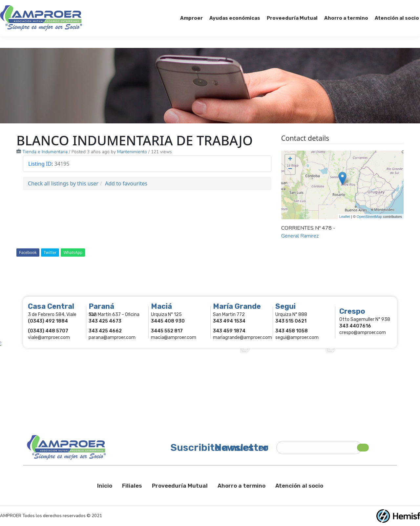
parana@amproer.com (112, 337)
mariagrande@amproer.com (242, 337)
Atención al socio (299, 486)
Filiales (132, 486)
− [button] (290, 169)
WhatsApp (73, 252)
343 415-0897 (73, 6)
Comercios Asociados (379, 6)
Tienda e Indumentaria (45, 152)
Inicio (105, 486)
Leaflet (345, 217)
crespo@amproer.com (363, 333)
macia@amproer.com (174, 337)
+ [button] (290, 159)
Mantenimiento (132, 152)
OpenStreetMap (369, 217)
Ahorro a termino (241, 486)
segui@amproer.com (297, 337)
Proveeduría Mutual (180, 486)
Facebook (28, 252)
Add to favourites (126, 183)
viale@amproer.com (49, 337)
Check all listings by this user (63, 183)
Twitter (50, 252)
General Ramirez (300, 236)
